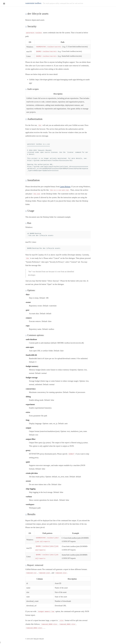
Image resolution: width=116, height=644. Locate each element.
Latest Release (65, 187)
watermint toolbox (33, 3)
